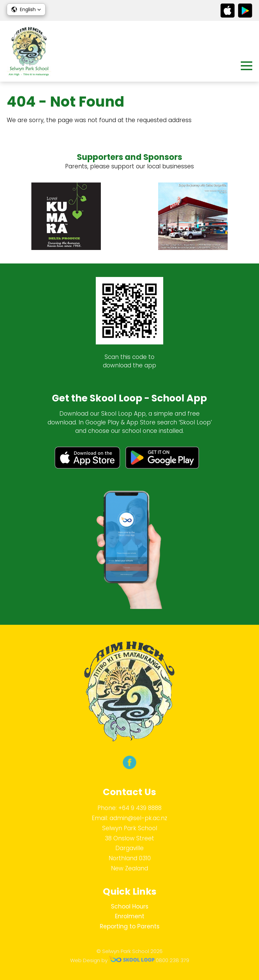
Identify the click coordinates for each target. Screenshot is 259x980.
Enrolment (130, 916)
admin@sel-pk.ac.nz (138, 818)
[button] (26, 9)
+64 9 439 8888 (140, 808)
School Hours (130, 906)
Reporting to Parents (130, 926)
